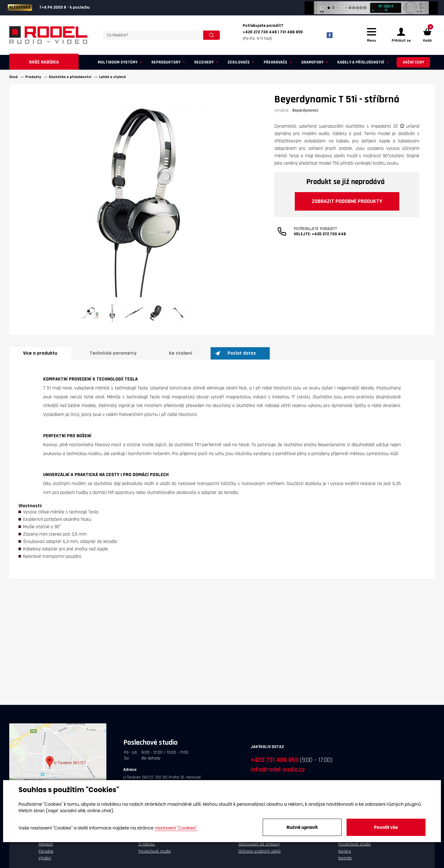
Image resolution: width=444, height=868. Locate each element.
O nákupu (147, 844)
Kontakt (345, 858)
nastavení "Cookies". (176, 828)
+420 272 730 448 (329, 234)
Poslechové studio (155, 851)
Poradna (46, 851)
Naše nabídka (44, 62)
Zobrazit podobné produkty (347, 201)
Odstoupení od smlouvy (259, 844)
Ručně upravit (302, 827)
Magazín (46, 844)
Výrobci (45, 858)
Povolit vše (386, 827)
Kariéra (345, 851)
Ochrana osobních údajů (259, 851)
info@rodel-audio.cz (278, 769)
